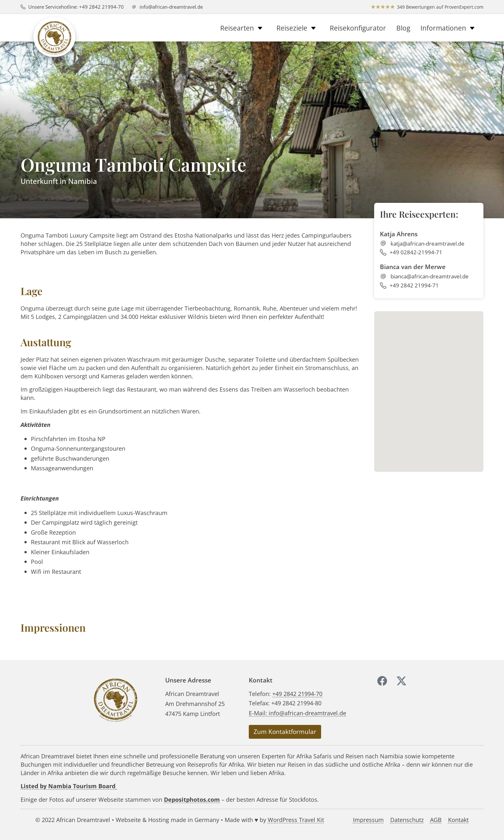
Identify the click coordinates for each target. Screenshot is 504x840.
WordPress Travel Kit (296, 820)
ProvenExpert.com (464, 7)
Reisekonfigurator (358, 28)
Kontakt (458, 820)
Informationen (449, 28)
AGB (436, 820)
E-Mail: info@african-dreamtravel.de (297, 713)
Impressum (368, 820)
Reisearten (243, 28)
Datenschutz (407, 820)
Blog (403, 28)
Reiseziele (298, 28)
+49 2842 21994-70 (297, 694)
